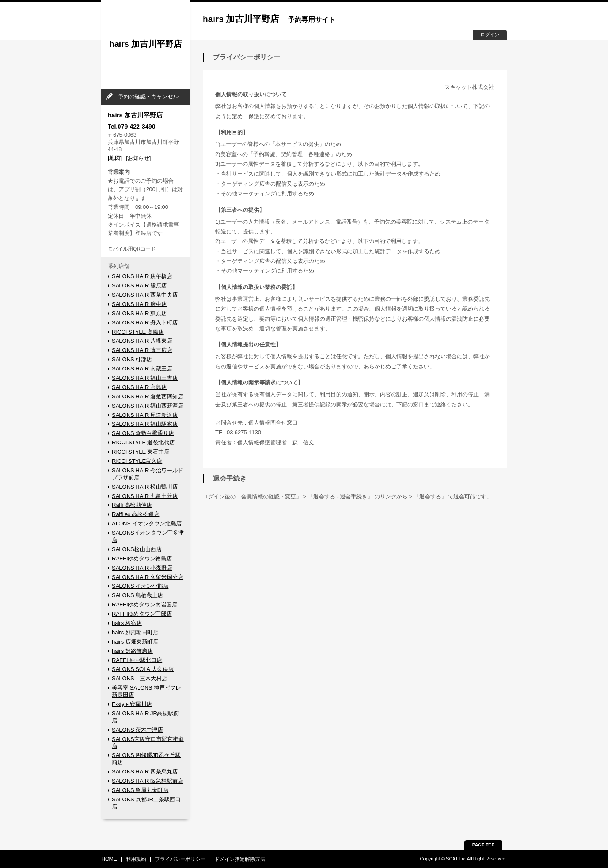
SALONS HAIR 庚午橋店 (142, 276)
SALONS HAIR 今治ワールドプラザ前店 (148, 474)
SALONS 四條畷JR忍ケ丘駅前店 (146, 759)
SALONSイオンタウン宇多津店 (148, 536)
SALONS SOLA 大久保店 (143, 669)
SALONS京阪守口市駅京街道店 (148, 743)
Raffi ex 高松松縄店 (136, 514)
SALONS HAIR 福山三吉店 (145, 378)
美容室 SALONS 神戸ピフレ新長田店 (147, 691)
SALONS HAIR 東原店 (139, 313)
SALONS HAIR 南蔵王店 (142, 369)
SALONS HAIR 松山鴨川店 (145, 487)
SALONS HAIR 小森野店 (142, 568)
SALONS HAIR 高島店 (139, 387)
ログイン (490, 35)
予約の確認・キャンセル (148, 96)
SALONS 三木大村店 (140, 678)
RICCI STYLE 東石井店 (141, 452)
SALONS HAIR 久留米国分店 (148, 577)
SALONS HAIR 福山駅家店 (145, 424)
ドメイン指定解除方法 (240, 859)
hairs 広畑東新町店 (135, 642)
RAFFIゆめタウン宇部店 (142, 614)
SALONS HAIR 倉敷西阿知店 (148, 396)
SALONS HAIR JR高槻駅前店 (145, 717)
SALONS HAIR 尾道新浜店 (145, 415)
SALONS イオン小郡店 (140, 586)
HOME (109, 859)
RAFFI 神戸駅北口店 (137, 660)
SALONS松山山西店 (137, 549)
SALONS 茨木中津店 (137, 730)
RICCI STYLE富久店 (137, 461)
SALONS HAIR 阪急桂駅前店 (148, 781)
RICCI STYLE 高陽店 (138, 332)
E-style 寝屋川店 (132, 704)
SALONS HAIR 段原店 (139, 285)
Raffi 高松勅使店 (132, 505)
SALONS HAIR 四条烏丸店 (145, 772)
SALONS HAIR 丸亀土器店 (145, 496)
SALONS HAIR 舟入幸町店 (145, 323)
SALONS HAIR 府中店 (139, 304)
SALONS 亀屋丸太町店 (140, 790)
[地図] (115, 158)
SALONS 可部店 (132, 359)
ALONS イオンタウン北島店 (147, 523)
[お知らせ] (138, 158)
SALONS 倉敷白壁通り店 (143, 433)
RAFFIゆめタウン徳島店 (142, 558)
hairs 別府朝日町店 (135, 632)
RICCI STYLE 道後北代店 (143, 442)
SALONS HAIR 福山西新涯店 (148, 406)
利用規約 (136, 859)
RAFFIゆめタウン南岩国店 (145, 604)
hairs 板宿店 (127, 623)
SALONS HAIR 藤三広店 (142, 350)
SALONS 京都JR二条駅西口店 (146, 803)
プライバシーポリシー (180, 859)
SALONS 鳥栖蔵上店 (137, 595)
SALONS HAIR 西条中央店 (145, 295)
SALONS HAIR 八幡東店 (142, 341)
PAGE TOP (484, 845)
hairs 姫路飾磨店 (132, 651)
